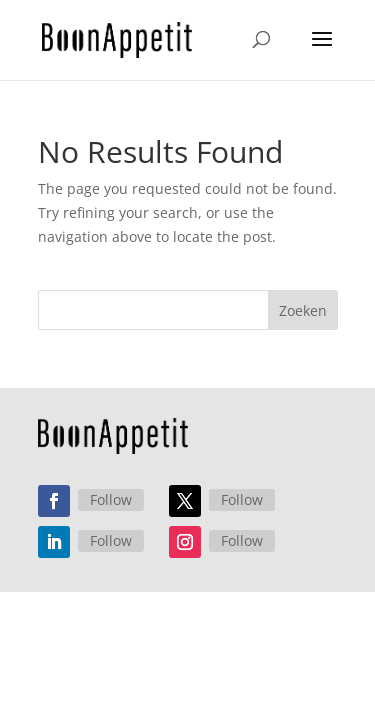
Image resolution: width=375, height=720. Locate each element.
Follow (111, 468)
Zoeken (303, 310)
